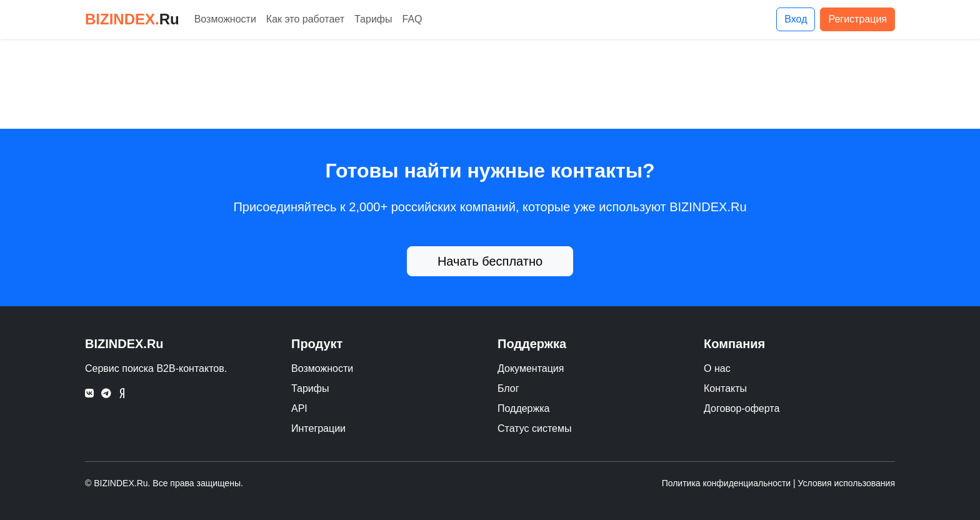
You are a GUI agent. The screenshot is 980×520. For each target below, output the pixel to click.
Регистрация (857, 19)
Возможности (225, 19)
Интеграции (318, 428)
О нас (717, 368)
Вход (796, 19)
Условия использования (847, 483)
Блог (508, 388)
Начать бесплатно (490, 261)
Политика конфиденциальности (727, 483)
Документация (531, 368)
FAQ (412, 19)
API (299, 408)
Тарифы (373, 19)
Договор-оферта (742, 408)
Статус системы (535, 428)
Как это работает (305, 19)
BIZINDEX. (132, 19)
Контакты (725, 388)
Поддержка (523, 408)
